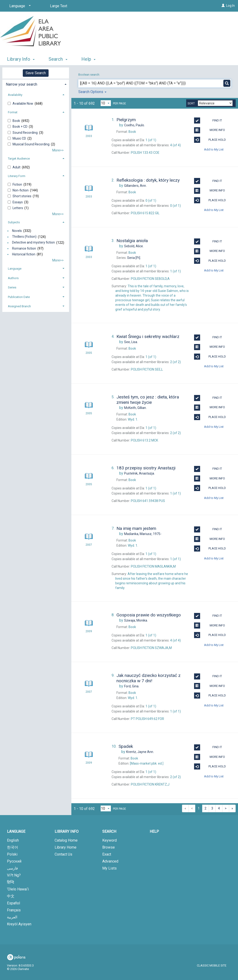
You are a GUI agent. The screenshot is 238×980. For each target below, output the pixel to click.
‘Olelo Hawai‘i (18, 889)
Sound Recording (25, 133)
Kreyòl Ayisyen (19, 924)
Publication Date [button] (19, 297)
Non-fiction (21, 190)
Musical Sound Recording (31, 144)
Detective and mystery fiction (33, 243)
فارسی (12, 868)
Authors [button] (13, 278)
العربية (12, 917)
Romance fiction (24, 248)
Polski (12, 854)
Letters (18, 208)
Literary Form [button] (17, 176)
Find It (208, 120)
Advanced (110, 861)
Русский (14, 861)
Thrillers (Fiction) (24, 237)
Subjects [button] (14, 222)
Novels (17, 231)
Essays (18, 202)
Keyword (109, 840)
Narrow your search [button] (21, 84)
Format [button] (13, 112)
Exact (107, 854)
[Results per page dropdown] (106, 103)
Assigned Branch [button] (19, 306)
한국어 (13, 847)
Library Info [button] (21, 59)
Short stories (22, 196)
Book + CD (20, 127)
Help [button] (88, 59)
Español (13, 903)
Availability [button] (15, 95)
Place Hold (210, 140)
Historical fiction (24, 254)
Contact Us (63, 854)
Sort (191, 104)
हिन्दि (11, 882)
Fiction (18, 184)
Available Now (23, 104)
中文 (11, 896)
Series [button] (12, 287)
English (13, 840)
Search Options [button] (92, 92)
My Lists (109, 868)
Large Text (59, 6)
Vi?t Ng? (14, 875)
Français (14, 910)
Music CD (20, 138)
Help (154, 831)
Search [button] (58, 59)
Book (17, 121)
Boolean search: (89, 75)
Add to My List (214, 149)
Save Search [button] (36, 73)
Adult (17, 167)
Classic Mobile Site (212, 965)
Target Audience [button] (19, 159)
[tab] (36, 84)
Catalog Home (66, 840)
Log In (230, 6)
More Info (210, 130)
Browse (109, 847)
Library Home (66, 847)
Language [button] (15, 269)
